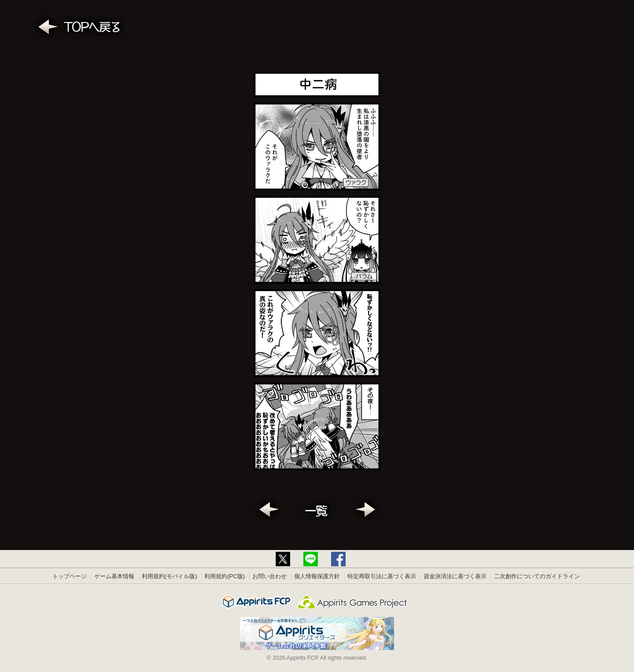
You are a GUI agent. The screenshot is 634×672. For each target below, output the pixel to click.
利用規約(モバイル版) (170, 576)
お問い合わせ (269, 576)
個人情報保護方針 (317, 576)
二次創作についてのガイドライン (537, 576)
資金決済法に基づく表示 (455, 576)
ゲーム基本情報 (114, 576)
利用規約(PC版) (225, 576)
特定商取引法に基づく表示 (382, 576)
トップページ (70, 576)
